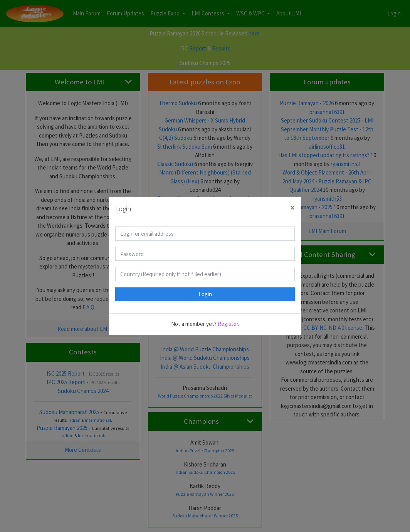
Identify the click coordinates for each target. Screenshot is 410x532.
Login (205, 294)
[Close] (292, 208)
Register (228, 324)
